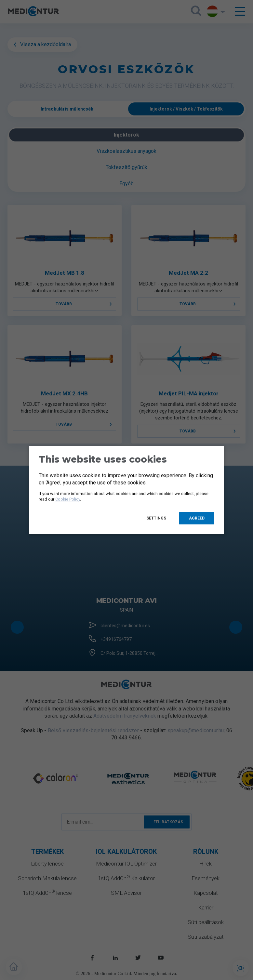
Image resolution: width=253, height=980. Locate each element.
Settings (156, 518)
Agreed (197, 518)
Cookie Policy (68, 499)
